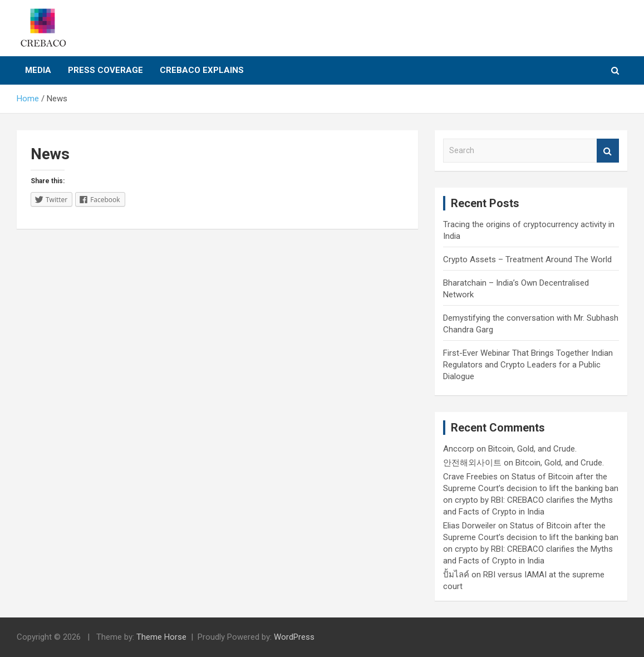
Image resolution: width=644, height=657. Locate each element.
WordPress (294, 637)
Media (38, 70)
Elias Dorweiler (470, 526)
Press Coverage (105, 70)
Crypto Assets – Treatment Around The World (527, 259)
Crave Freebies (470, 477)
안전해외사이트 (472, 463)
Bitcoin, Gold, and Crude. (532, 449)
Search (608, 151)
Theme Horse (161, 637)
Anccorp (459, 449)
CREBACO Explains (202, 70)
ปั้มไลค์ (456, 575)
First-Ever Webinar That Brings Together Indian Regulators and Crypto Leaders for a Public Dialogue (528, 365)
